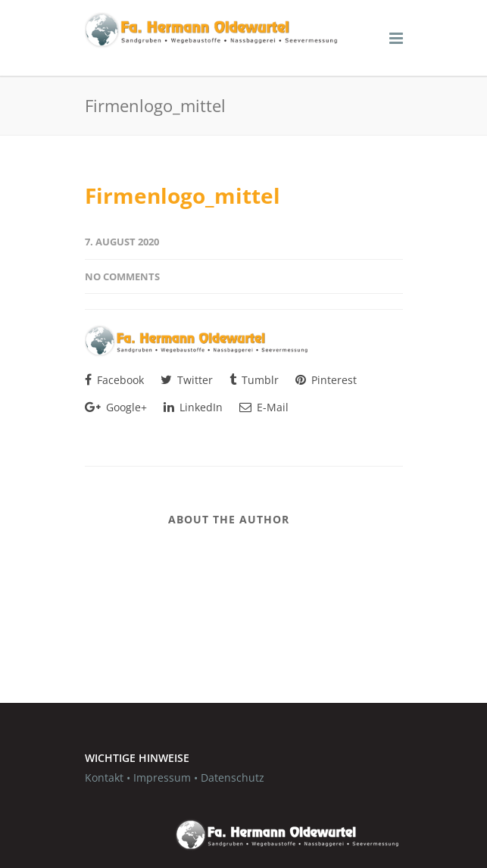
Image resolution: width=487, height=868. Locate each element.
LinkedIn (193, 407)
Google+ (116, 407)
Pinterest (326, 380)
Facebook (114, 380)
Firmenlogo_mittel (183, 195)
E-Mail (264, 407)
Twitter (187, 380)
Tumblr (254, 380)
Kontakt (104, 777)
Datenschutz (233, 777)
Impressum (162, 777)
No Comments (122, 276)
